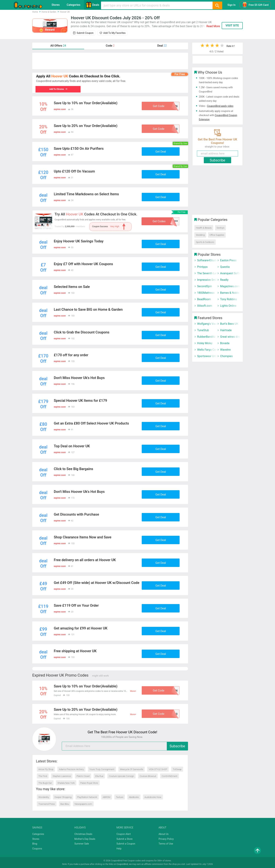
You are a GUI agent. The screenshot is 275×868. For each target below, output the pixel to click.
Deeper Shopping (63, 797)
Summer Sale (82, 844)
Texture (120, 797)
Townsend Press (47, 804)
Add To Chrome (59, 89)
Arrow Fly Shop (46, 769)
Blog (35, 844)
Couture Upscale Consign (121, 776)
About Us (164, 834)
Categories (73, 5)
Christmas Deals (83, 834)
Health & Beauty (204, 228)
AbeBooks (134, 797)
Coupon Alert (124, 834)
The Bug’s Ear (45, 783)
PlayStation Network (87, 797)
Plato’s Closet (83, 776)
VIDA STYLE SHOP (158, 769)
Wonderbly (44, 797)
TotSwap (177, 769)
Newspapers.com (83, 804)
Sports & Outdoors (205, 242)
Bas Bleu (65, 804)
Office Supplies (217, 235)
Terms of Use (166, 844)
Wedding (200, 235)
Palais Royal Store (89, 783)
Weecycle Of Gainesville (132, 769)
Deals (92, 5)
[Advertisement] (110, 61)
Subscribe (177, 746)
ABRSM (107, 797)
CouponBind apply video (220, 106)
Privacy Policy (166, 839)
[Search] (217, 5)
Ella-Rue (99, 776)
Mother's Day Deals (85, 839)
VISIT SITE (232, 25)
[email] (125, 746)
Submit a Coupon (126, 844)
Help (119, 849)
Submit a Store (125, 839)
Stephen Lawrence (62, 776)
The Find (43, 776)
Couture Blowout (148, 776)
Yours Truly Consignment (102, 769)
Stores (56, 5)
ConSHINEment (170, 776)
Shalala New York (66, 783)
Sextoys (220, 228)
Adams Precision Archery (71, 769)
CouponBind (122, 864)
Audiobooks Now (153, 797)
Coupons (37, 849)
